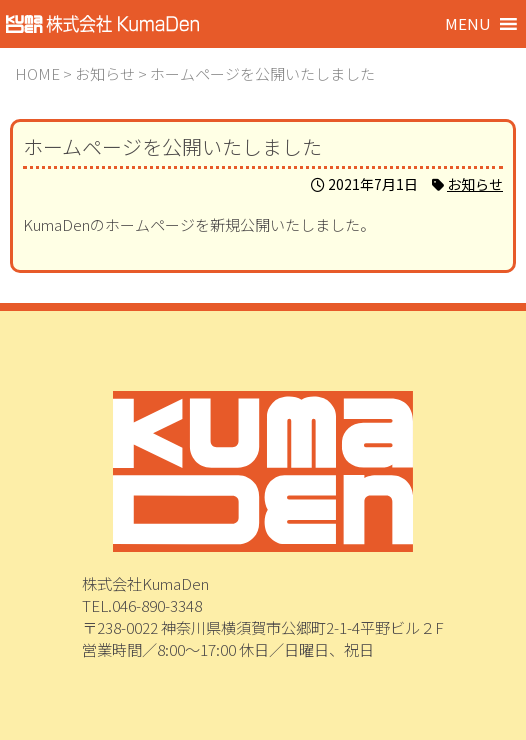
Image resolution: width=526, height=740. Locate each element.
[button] (468, 24)
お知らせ (475, 184)
